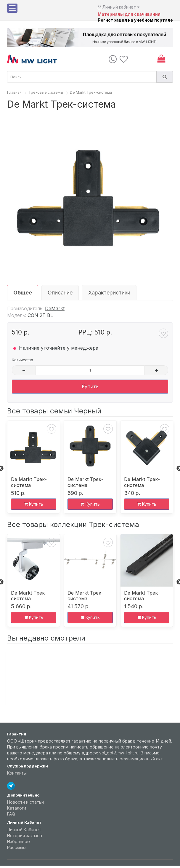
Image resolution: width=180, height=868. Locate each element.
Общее (23, 293)
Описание (60, 293)
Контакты (17, 773)
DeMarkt (55, 308)
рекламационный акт (141, 759)
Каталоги (17, 808)
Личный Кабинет (24, 830)
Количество (22, 360)
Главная (14, 92)
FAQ (11, 814)
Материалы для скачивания (129, 14)
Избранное (19, 841)
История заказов (25, 836)
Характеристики (109, 293)
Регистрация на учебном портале (135, 20)
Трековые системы (46, 92)
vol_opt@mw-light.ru (119, 753)
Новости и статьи (25, 802)
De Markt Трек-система (91, 92)
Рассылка (17, 847)
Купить (90, 386)
